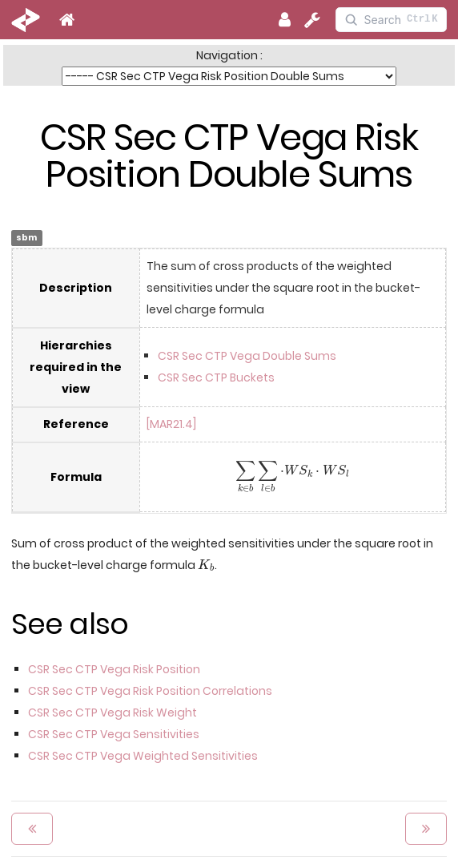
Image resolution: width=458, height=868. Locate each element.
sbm (26, 238)
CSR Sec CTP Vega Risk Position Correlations (150, 691)
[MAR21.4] (171, 424)
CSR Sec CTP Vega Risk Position (114, 669)
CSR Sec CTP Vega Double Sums (247, 356)
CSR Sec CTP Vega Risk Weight (112, 713)
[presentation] (293, 477)
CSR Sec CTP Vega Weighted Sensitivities (143, 756)
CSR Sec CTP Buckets (216, 377)
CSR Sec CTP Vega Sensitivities (114, 734)
